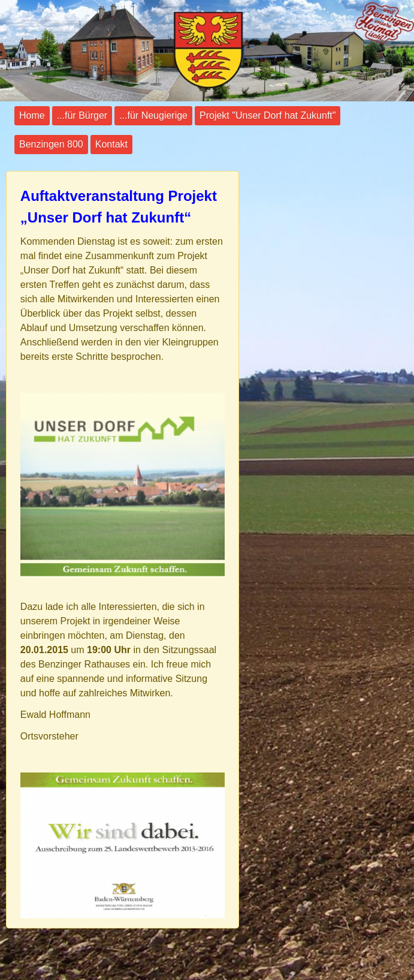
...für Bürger (82, 115)
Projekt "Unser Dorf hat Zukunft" (268, 115)
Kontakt (111, 144)
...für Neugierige (153, 115)
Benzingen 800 (51, 144)
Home (32, 115)
